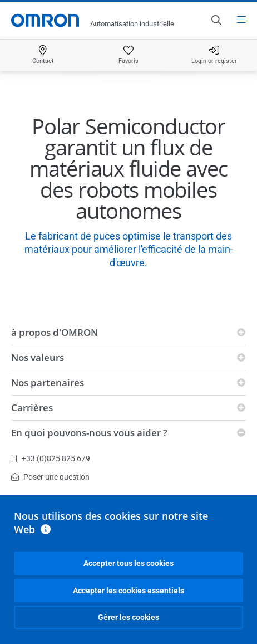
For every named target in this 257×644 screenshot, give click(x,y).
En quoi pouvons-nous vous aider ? (89, 433)
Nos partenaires (48, 382)
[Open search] (216, 20)
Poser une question (50, 477)
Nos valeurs (38, 357)
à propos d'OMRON (55, 332)
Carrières (32, 408)
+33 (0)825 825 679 (51, 458)
